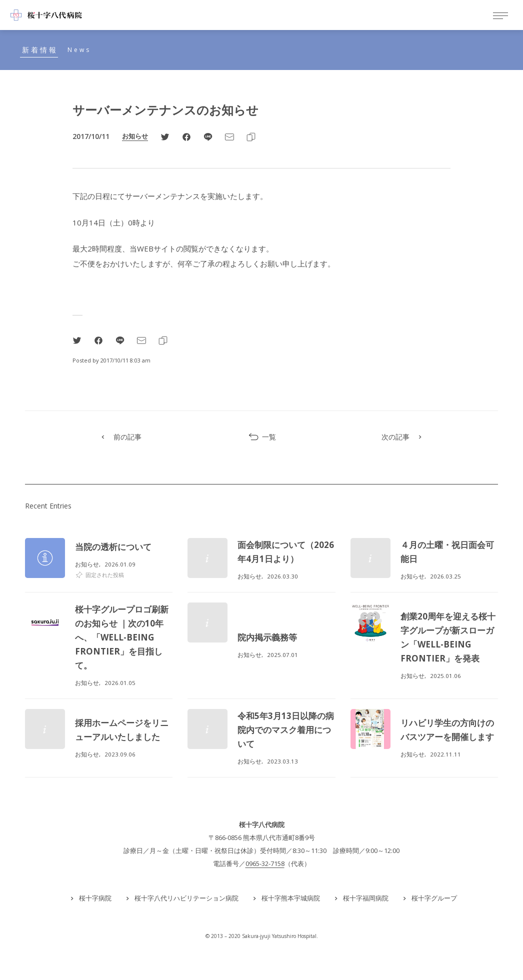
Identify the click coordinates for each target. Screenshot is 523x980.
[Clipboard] (251, 137)
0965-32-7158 (265, 863)
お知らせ (135, 136)
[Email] (229, 137)
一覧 (262, 437)
